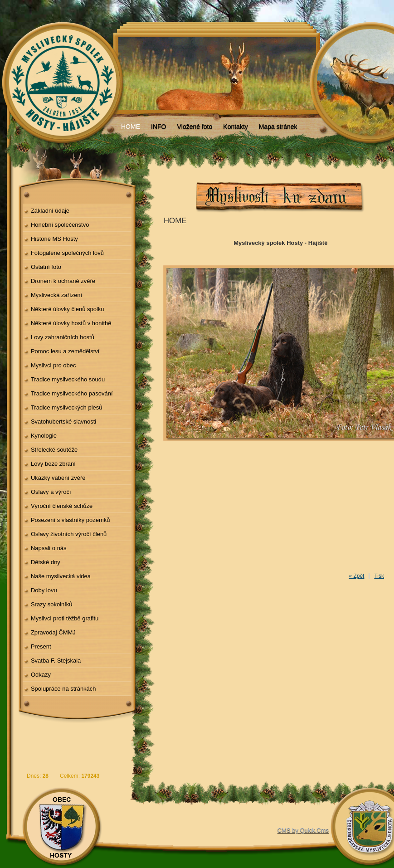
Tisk (379, 576)
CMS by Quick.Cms (303, 830)
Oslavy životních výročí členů (69, 534)
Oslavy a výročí (51, 492)
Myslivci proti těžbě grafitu (65, 618)
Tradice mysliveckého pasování (72, 393)
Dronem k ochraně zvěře (63, 281)
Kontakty (235, 127)
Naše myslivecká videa (61, 576)
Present (41, 646)
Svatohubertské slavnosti (63, 422)
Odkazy (41, 675)
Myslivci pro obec (54, 365)
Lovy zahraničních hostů (63, 337)
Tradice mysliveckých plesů (67, 407)
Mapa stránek (278, 127)
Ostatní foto (46, 267)
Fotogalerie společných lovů (67, 253)
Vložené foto (195, 127)
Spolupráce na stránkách (63, 689)
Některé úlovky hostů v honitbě (71, 323)
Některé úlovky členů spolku (68, 309)
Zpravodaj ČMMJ (53, 632)
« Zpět (356, 576)
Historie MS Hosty (54, 239)
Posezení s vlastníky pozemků (71, 520)
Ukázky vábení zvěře (58, 478)
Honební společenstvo (60, 225)
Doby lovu (44, 590)
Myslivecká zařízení (56, 295)
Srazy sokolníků (52, 604)
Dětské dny (46, 562)
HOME (131, 127)
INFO (158, 127)
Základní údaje (50, 211)
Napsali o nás (49, 548)
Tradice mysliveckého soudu (68, 379)
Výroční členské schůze (62, 506)
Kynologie (44, 436)
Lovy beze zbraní (53, 464)
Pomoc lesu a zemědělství (65, 351)
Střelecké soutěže (54, 450)
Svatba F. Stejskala (56, 661)
